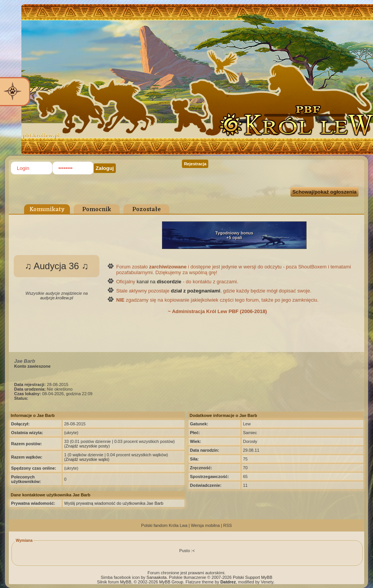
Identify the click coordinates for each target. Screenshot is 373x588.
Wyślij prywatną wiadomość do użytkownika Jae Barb (114, 503)
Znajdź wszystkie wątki (87, 459)
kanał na (159, 282)
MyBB (126, 582)
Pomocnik (97, 210)
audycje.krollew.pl (57, 298)
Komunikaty (47, 210)
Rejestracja (195, 164)
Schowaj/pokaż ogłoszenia (324, 192)
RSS (228, 525)
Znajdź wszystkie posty (87, 446)
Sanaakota (156, 577)
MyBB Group (171, 582)
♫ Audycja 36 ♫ (57, 266)
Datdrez (228, 582)
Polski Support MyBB (252, 577)
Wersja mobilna (205, 525)
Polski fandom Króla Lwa (164, 525)
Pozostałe (147, 210)
